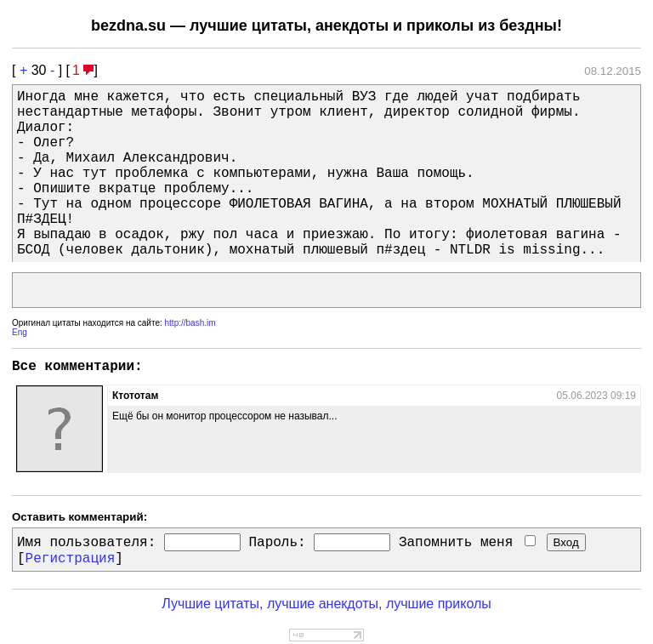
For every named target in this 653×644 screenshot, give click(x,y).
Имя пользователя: (86, 543)
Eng (20, 332)
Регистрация (71, 559)
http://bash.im (190, 323)
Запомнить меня (467, 543)
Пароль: (277, 543)
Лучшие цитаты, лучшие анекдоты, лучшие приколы (326, 604)
